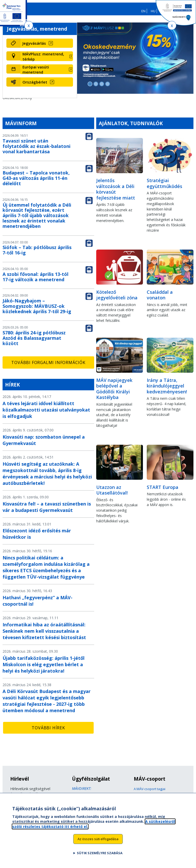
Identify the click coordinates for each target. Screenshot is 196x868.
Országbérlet (35, 85)
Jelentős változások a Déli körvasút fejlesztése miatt (116, 193)
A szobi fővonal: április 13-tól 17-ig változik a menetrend (35, 280)
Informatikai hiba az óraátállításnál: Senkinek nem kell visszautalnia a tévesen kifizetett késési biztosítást (44, 635)
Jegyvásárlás (34, 47)
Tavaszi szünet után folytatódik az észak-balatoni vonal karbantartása (36, 150)
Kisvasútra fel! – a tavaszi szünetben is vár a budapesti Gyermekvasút (47, 510)
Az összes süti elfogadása (98, 841)
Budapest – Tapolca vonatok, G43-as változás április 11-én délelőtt (36, 182)
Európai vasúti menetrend (36, 73)
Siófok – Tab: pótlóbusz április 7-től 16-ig (37, 254)
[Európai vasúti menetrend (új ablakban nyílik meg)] (47, 73)
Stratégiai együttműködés (164, 187)
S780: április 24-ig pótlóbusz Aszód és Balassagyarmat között (34, 342)
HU (153, 11)
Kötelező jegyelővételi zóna (117, 298)
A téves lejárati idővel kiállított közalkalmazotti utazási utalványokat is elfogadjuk (46, 413)
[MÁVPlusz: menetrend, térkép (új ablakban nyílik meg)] (47, 60)
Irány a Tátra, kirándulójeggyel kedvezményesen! (167, 389)
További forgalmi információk (48, 366)
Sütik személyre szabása (100, 855)
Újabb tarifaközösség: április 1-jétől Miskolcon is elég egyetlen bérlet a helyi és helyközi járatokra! (44, 668)
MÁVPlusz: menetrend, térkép (43, 60)
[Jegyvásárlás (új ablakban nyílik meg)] (47, 47)
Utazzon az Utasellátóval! (112, 493)
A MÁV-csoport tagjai (150, 792)
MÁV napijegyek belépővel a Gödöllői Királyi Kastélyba (114, 392)
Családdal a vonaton (160, 298)
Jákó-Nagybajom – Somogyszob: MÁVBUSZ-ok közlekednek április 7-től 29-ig (37, 310)
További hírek (48, 731)
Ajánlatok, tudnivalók (131, 127)
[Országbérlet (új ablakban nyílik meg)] (47, 85)
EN (143, 11)
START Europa (163, 490)
